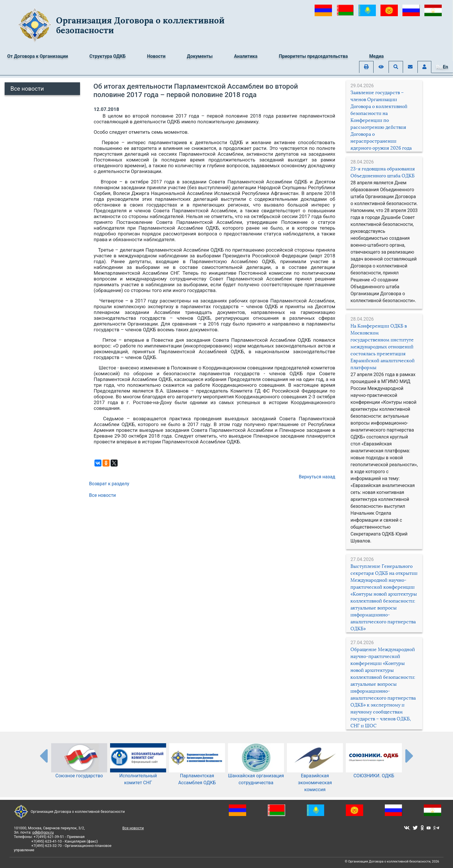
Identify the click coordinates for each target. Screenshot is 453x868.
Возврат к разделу (109, 484)
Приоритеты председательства (313, 56)
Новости (156, 56)
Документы (200, 56)
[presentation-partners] (43, 756)
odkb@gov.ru (43, 832)
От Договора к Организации (38, 56)
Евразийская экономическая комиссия (315, 774)
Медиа (376, 56)
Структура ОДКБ (107, 56)
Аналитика (246, 56)
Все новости (27, 89)
